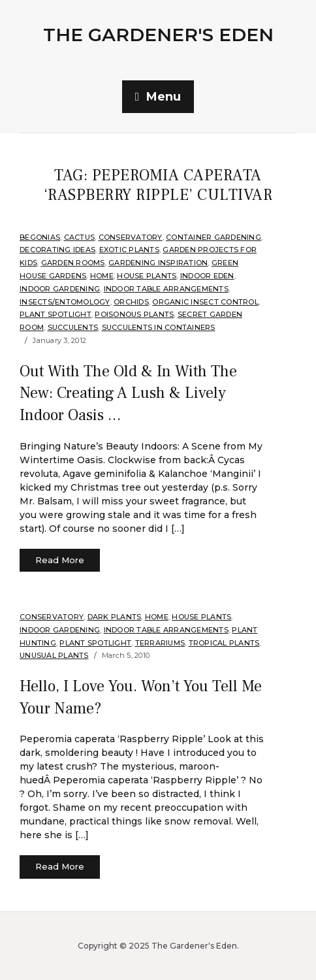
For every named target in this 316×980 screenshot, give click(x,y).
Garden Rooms (73, 263)
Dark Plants (115, 617)
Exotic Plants (129, 250)
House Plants (147, 276)
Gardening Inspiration (158, 263)
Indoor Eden (207, 276)
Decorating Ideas (57, 250)
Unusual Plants (54, 655)
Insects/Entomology (65, 302)
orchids (131, 302)
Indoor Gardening (60, 289)
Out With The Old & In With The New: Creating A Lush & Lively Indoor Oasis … (128, 393)
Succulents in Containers (159, 327)
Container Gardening (213, 237)
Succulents (73, 327)
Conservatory (131, 237)
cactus (80, 237)
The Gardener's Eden (158, 35)
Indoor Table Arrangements (166, 289)
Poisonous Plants (134, 314)
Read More (60, 560)
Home (102, 276)
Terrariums (160, 643)
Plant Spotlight (55, 314)
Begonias (40, 237)
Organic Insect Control (205, 302)
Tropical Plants (224, 643)
